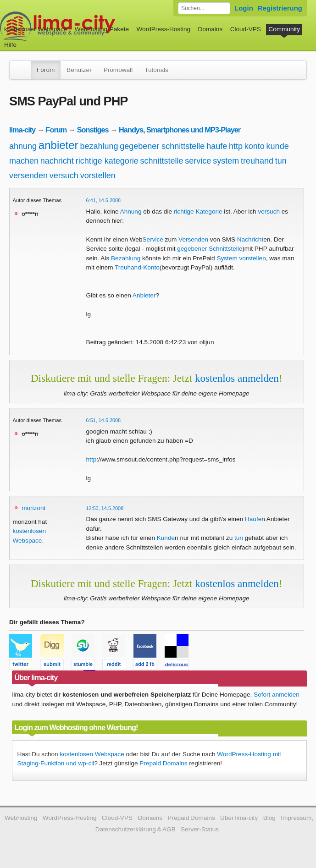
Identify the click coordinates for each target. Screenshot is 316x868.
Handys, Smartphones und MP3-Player (180, 130)
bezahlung (99, 146)
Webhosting (21, 818)
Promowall (118, 70)
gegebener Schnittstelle (210, 249)
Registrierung (280, 8)
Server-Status (200, 829)
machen (24, 161)
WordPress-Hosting (163, 29)
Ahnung (131, 212)
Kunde (166, 538)
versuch (64, 176)
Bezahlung (126, 258)
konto (255, 146)
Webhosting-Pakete (102, 29)
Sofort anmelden (277, 695)
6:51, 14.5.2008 (104, 420)
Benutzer (79, 70)
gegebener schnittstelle (162, 146)
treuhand (257, 161)
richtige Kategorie (198, 212)
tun (281, 161)
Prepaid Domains (163, 763)
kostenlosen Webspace (92, 754)
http (236, 146)
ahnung (23, 146)
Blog (269, 818)
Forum (46, 70)
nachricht (57, 161)
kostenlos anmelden (237, 378)
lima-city (22, 130)
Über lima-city (239, 818)
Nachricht (250, 239)
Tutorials (156, 70)
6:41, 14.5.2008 (104, 200)
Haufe (253, 519)
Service (153, 239)
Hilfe (10, 45)
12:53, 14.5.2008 (105, 508)
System (227, 258)
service (198, 161)
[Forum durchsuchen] (204, 8)
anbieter (58, 145)
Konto (151, 267)
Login (244, 8)
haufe (217, 146)
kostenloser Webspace (36, 29)
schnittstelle (162, 161)
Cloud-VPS (246, 29)
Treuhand (128, 267)
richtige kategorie (107, 161)
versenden (28, 176)
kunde (278, 146)
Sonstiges (93, 130)
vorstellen (98, 176)
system (226, 161)
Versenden (193, 239)
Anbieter (144, 295)
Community (284, 29)
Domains (211, 29)
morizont (33, 508)
